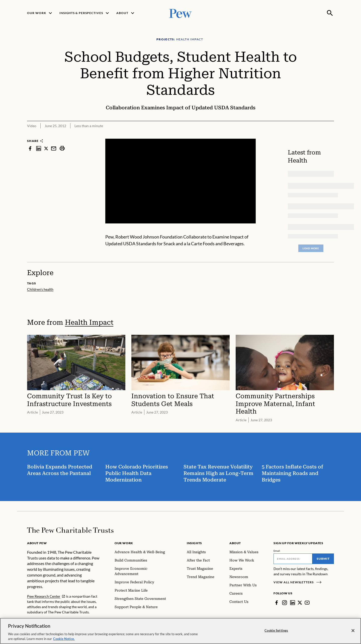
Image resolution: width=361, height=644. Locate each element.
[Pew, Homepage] (180, 13)
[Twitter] (300, 603)
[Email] (293, 559)
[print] (62, 148)
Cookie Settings (276, 630)
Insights (194, 543)
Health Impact (89, 322)
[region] (180, 631)
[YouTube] (307, 603)
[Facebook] (277, 603)
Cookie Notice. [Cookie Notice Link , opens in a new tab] (64, 639)
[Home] (70, 530)
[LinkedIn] (293, 603)
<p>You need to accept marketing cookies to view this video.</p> (180, 181)
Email (277, 551)
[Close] (353, 631)
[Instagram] (285, 603)
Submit (323, 559)
